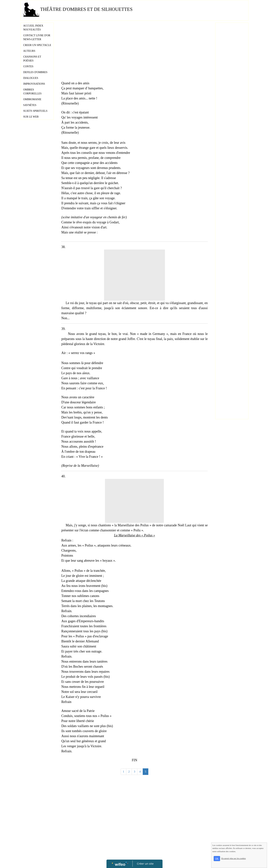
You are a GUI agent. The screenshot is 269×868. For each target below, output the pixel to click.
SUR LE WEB (31, 117)
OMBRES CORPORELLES (32, 92)
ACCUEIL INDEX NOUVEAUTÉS (33, 28)
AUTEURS (29, 51)
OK (217, 858)
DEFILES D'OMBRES (35, 72)
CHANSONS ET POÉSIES (32, 59)
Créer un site (145, 864)
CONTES (28, 66)
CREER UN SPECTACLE (37, 45)
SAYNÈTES (30, 105)
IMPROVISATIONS (34, 84)
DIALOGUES (31, 78)
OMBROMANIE (32, 99)
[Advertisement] (134, 53)
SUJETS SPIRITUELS (35, 111)
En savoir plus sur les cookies (234, 858)
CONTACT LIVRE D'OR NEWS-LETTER (37, 37)
